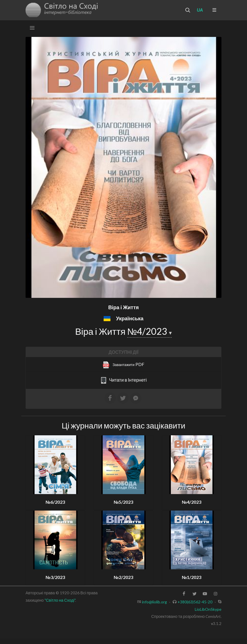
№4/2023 (148, 331)
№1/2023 (192, 577)
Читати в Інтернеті (123, 380)
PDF (123, 365)
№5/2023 (124, 502)
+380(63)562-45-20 (195, 602)
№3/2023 (56, 577)
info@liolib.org (154, 602)
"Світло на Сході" (60, 600)
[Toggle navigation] (32, 28)
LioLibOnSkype (208, 609)
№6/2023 (56, 502)
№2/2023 (124, 577)
